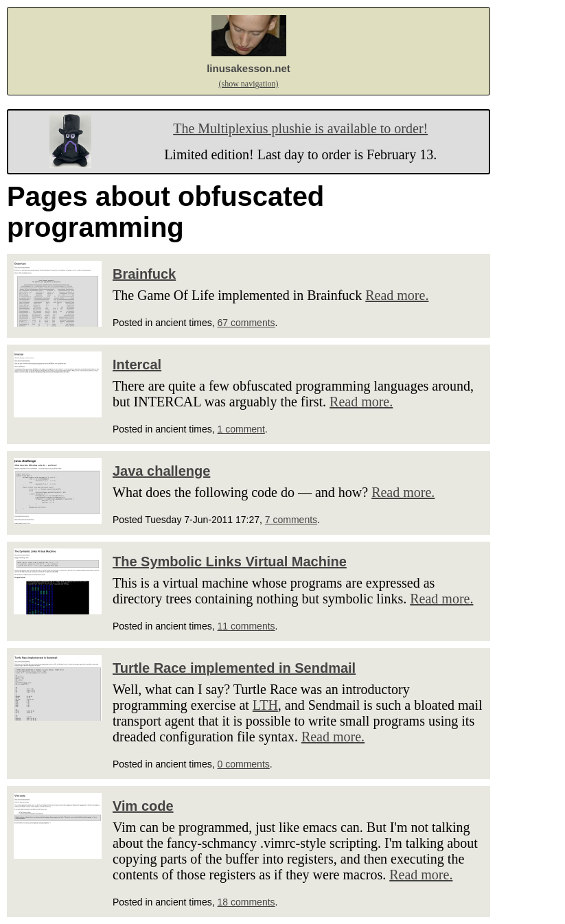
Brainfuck (144, 274)
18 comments (246, 902)
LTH (265, 705)
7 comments (291, 520)
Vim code (143, 806)
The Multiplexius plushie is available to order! (300, 128)
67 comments (246, 323)
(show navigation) (249, 84)
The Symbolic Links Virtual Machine (230, 562)
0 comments (244, 764)
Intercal (137, 365)
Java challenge (161, 471)
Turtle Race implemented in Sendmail (234, 668)
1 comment (241, 429)
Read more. (397, 295)
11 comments (246, 626)
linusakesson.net (249, 68)
